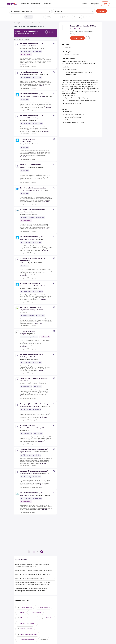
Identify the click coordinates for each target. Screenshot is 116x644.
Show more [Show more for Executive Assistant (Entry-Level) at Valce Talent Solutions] (45, 227)
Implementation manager (28, 634)
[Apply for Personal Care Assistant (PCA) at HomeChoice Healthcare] (78, 38)
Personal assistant (26, 607)
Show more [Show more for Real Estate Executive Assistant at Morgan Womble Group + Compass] (39, 322)
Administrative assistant (28, 623)
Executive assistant (26, 629)
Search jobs (17, 23)
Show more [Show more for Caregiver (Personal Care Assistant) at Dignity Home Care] (43, 462)
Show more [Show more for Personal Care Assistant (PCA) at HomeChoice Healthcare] (23, 63)
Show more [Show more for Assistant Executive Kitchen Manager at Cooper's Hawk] (23, 394)
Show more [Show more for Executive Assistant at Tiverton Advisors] (23, 155)
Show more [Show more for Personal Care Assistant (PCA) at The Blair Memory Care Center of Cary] (48, 106)
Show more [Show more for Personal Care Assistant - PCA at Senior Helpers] (41, 84)
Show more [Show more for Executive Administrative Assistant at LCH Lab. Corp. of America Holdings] (45, 200)
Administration (36, 613)
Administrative (48, 618)
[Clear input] (49, 11)
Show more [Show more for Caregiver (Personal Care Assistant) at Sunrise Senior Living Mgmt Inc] (43, 416)
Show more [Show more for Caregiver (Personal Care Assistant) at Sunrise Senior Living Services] (43, 483)
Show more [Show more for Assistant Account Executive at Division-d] (23, 178)
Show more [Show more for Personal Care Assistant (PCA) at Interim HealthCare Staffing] (45, 130)
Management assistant (28, 640)
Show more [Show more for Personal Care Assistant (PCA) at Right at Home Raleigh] (45, 249)
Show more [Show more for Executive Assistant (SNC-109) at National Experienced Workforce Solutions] (44, 298)
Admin (22, 613)
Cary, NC (25, 23)
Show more (44, 640)
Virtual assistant (44, 607)
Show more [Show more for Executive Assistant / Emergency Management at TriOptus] (23, 274)
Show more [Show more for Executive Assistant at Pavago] (23, 345)
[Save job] (54, 42)
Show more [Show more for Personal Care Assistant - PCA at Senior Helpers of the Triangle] (41, 369)
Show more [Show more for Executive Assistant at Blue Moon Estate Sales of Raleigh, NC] (41, 440)
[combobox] (30, 11)
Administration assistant (28, 618)
